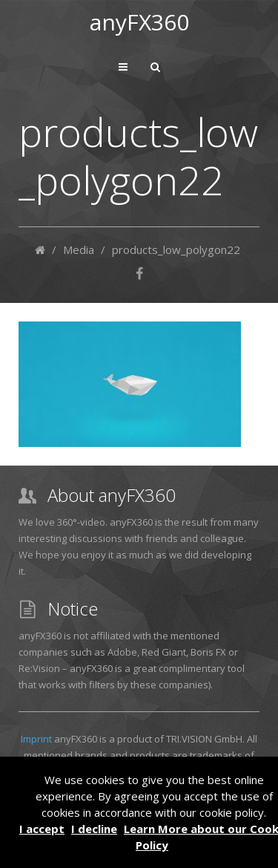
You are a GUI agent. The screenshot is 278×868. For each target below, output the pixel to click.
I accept (42, 829)
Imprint (36, 739)
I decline (94, 829)
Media (79, 249)
